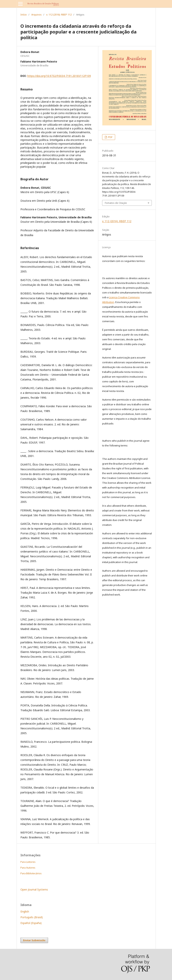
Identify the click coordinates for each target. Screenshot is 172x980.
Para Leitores (28, 862)
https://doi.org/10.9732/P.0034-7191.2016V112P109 (59, 76)
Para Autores (28, 868)
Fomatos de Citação (116, 203)
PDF (110, 137)
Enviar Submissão (34, 940)
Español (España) (31, 923)
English (25, 911)
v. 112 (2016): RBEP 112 (59, 15)
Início (24, 15)
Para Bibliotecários (31, 873)
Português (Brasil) (32, 917)
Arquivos (36, 15)
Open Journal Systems (34, 889)
